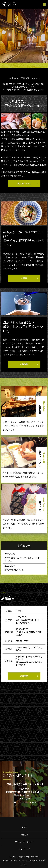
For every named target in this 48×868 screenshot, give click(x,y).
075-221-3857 (22, 641)
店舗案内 (24, 676)
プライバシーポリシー (24, 842)
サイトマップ (24, 849)
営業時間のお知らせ (14, 570)
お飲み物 (24, 364)
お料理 (24, 278)
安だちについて (24, 183)
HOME (24, 827)
